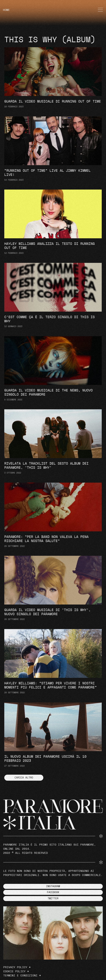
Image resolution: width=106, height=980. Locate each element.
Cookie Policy (14, 971)
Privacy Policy (15, 967)
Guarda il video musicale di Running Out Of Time (53, 101)
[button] (24, 778)
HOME (6, 10)
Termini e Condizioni (20, 976)
